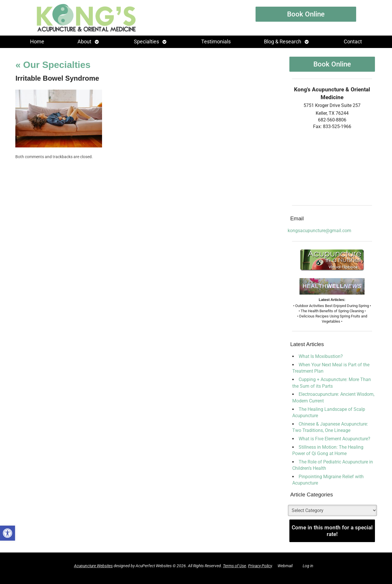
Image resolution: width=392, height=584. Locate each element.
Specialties (146, 42)
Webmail (285, 566)
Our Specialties (53, 65)
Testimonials (216, 42)
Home (37, 42)
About (84, 42)
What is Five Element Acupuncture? (334, 439)
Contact (353, 42)
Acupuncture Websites (93, 566)
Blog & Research (283, 42)
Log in (308, 566)
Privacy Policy (260, 566)
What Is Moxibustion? (321, 356)
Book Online (306, 14)
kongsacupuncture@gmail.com (319, 231)
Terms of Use (234, 566)
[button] (8, 533)
